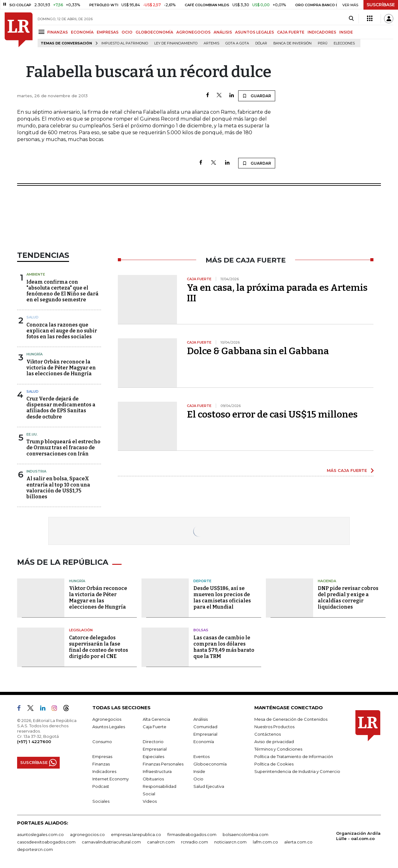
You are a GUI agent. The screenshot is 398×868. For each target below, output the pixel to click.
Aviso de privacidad (274, 742)
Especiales (153, 756)
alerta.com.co (298, 842)
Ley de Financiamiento (176, 43)
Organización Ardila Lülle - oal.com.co (358, 836)
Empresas (102, 756)
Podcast (101, 786)
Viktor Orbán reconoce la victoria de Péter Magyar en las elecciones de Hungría (61, 368)
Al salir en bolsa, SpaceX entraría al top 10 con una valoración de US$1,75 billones (58, 488)
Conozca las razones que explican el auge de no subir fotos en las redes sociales (62, 331)
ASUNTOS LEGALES (255, 32)
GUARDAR (257, 96)
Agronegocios (107, 719)
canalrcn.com (161, 842)
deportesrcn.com (35, 849)
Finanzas (101, 764)
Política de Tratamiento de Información (294, 756)
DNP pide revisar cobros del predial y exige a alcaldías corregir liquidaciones (348, 598)
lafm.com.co (265, 842)
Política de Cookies (274, 764)
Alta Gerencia (156, 719)
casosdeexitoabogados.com (46, 842)
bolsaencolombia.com (245, 834)
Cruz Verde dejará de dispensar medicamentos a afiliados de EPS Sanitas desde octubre (61, 408)
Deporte (202, 581)
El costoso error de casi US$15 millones (272, 414)
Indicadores (104, 771)
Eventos (201, 756)
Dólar (261, 43)
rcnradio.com (194, 842)
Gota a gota (237, 43)
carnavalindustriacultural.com (111, 842)
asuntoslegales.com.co (40, 834)
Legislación (81, 630)
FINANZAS (58, 32)
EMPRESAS (108, 32)
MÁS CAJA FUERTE (347, 470)
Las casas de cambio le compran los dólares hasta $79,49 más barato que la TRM (224, 647)
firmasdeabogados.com (192, 834)
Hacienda (327, 581)
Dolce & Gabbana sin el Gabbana (258, 351)
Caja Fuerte (155, 727)
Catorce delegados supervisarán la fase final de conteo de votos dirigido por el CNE (99, 647)
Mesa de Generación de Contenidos (291, 719)
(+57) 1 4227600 (34, 742)
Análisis (201, 719)
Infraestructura (157, 771)
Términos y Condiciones (278, 749)
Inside (199, 771)
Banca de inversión (292, 43)
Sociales (101, 801)
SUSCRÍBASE (381, 5)
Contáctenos (268, 734)
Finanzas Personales (163, 764)
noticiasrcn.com (230, 842)
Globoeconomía (210, 764)
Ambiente (36, 274)
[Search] (351, 19)
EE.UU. (32, 434)
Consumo (102, 742)
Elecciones (344, 43)
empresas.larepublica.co (136, 834)
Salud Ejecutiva (209, 786)
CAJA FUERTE (291, 32)
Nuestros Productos (274, 727)
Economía (204, 742)
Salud (32, 317)
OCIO (127, 32)
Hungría (35, 354)
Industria (36, 471)
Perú (323, 43)
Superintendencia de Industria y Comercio (297, 771)
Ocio (198, 779)
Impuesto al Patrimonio (125, 43)
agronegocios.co (87, 834)
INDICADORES (322, 32)
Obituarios (153, 779)
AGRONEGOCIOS (193, 32)
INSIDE (346, 32)
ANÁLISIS (223, 32)
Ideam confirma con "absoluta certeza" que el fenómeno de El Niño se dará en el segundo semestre (62, 291)
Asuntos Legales (109, 727)
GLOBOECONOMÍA (154, 32)
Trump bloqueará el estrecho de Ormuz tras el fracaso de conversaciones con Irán (63, 448)
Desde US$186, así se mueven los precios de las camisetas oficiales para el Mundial (222, 598)
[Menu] (42, 32)
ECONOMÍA (82, 32)
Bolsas (201, 630)
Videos (150, 801)
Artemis (211, 43)
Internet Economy (111, 779)
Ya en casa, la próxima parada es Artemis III (277, 293)
